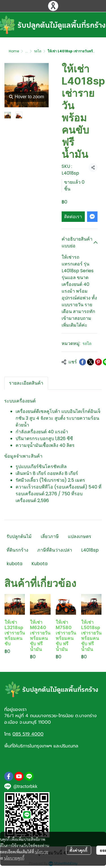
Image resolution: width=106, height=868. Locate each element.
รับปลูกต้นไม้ (19, 536)
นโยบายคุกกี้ (14, 858)
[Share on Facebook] (83, 362)
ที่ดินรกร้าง (17, 550)
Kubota (39, 564)
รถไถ (38, 51)
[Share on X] (90, 362)
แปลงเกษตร (80, 536)
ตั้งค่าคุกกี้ (78, 850)
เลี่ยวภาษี (50, 536)
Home (14, 51)
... (26, 51)
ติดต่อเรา (73, 217)
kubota (14, 564)
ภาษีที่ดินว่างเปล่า (55, 550)
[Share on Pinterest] (98, 362)
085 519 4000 (28, 734)
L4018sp (90, 550)
